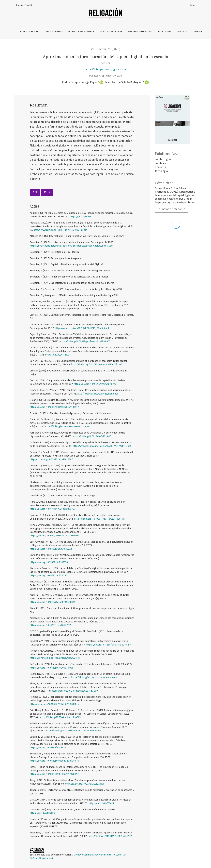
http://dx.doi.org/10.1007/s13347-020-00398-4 (54, 704)
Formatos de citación (170, 209)
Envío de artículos (111, 32)
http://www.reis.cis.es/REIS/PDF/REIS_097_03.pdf (60, 230)
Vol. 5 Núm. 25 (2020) (105, 49)
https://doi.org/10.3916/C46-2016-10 (92, 436)
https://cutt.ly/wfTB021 (101, 803)
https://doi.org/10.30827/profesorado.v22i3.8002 (85, 341)
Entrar (193, 5)
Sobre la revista (29, 32)
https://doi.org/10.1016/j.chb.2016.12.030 (51, 549)
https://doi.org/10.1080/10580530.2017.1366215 (54, 536)
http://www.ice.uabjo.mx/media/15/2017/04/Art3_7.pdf (102, 446)
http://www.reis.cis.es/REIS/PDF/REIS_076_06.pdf (82, 328)
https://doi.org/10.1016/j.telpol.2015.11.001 (53, 602)
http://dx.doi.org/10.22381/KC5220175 (85, 784)
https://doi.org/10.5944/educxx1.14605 (60, 717)
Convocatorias (54, 32)
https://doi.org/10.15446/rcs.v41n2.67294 (96, 384)
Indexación (165, 32)
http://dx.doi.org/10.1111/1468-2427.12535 (110, 836)
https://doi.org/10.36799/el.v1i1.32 (48, 748)
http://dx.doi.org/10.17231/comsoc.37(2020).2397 (97, 364)
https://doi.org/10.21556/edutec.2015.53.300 (75, 691)
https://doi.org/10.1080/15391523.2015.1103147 (54, 407)
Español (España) (26, 5)
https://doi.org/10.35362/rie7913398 (49, 562)
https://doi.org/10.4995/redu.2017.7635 (51, 625)
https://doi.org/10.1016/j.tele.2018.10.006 (52, 668)
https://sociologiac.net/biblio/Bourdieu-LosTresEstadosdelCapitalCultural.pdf (72, 246)
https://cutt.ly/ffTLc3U (82, 217)
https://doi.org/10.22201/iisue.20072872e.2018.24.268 (74, 731)
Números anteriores (140, 32)
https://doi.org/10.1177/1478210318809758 (53, 509)
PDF (35, 192)
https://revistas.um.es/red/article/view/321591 (55, 658)
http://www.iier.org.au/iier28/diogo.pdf (98, 394)
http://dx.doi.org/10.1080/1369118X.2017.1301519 (100, 519)
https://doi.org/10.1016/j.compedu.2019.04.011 (54, 761)
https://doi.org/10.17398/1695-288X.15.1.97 (67, 427)
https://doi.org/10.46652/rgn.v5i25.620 (106, 70)
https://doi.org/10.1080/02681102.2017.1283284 (55, 774)
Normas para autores (81, 32)
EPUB (47, 192)
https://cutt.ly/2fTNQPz (43, 813)
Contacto (183, 32)
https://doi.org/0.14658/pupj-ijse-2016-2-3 (108, 645)
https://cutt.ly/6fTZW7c (58, 355)
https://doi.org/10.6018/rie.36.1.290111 (50, 575)
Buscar (198, 32)
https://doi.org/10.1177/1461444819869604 (94, 677)
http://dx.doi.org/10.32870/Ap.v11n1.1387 (51, 459)
